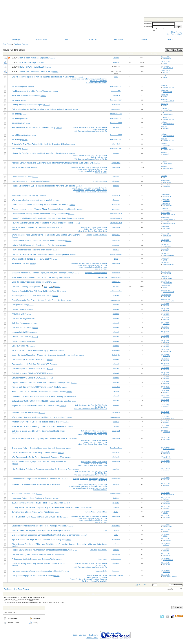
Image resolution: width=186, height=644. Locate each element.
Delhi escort (103, 575)
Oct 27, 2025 (165, 395)
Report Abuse (92, 638)
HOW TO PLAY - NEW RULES (32, 67)
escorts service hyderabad (79, 486)
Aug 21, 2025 (165, 493)
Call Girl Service (81, 405)
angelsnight (167, 187)
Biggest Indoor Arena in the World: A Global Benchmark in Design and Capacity (44, 209)
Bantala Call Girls (19, 309)
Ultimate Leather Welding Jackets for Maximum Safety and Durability (40, 214)
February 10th (165, 213)
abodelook (116, 200)
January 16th (165, 258)
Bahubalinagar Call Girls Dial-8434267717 (29, 369)
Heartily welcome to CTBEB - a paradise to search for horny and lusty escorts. (44, 186)
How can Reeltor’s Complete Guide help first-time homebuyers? (38, 530)
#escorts (91, 480)
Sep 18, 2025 (165, 447)
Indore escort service (100, 167)
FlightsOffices (116, 163)
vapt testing (17, 149)
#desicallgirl (84, 479)
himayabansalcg (168, 168)
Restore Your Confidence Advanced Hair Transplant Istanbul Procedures (41, 550)
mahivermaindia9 (116, 254)
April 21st (164, 134)
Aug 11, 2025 (165, 563)
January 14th (165, 263)
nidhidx (116, 77)
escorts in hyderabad (100, 484)
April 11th (164, 166)
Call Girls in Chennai (89, 581)
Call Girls (91, 127)
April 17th (164, 162)
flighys (116, 259)
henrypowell (167, 59)
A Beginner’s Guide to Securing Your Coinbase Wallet (34, 559)
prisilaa (116, 535)
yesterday (164, 76)
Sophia (165, 287)
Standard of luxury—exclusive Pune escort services (33, 484)
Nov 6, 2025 (165, 327)
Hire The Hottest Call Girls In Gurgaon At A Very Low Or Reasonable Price (42, 469)
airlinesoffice (116, 539)
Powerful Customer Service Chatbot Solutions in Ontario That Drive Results (43, 223)
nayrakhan (116, 469)
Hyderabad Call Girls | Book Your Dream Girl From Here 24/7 (37, 479)
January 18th (165, 249)
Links (67, 39)
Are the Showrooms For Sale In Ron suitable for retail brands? (37, 422)
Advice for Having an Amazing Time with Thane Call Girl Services (38, 564)
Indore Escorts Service (21, 167)
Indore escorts (76, 167)
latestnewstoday (101, 571)
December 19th (166, 272)
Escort (78, 192)
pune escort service (100, 490)
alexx (164, 177)
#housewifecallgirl (101, 480)
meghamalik (116, 235)
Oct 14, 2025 (165, 421)
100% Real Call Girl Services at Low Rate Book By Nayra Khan (38, 503)
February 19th (165, 194)
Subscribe (177, 607)
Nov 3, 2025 (165, 368)
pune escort (103, 488)
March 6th (164, 176)
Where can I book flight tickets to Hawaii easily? (31, 259)
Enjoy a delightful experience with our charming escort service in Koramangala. (44, 77)
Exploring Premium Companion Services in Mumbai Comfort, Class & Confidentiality (46, 535)
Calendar (93, 39)
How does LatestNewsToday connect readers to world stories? (37, 571)
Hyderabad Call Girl (80, 155)
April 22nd (164, 122)
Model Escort (92, 192)
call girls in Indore (101, 171)
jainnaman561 (116, 91)
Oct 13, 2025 (165, 425)
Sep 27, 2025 (165, 437)
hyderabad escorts (85, 484)
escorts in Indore (101, 173)
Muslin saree (103, 277)
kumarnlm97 (116, 240)
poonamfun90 (116, 109)
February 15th (165, 204)
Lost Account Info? (175, 34)
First (45, 287)
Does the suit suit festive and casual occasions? (31, 282)
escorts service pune (91, 488)
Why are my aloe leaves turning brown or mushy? (32, 200)
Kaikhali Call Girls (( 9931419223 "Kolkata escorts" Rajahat (36, 387)
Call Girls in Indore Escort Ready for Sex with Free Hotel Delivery (38, 431)
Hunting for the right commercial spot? (27, 105)
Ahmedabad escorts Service (97, 577)
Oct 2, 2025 (165, 430)
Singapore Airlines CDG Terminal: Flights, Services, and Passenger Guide (42, 273)
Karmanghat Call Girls (21, 332)
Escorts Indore (102, 229)
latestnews (116, 571)
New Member (177, 32)
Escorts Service (78, 188)
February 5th (165, 234)
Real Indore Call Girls (21, 264)
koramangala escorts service (97, 79)
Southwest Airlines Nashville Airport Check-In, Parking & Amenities (39, 526)
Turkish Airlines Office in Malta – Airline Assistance (32, 512)
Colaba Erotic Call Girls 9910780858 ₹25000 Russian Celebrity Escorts (41, 396)
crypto (105, 559)
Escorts (84, 192)
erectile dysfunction (100, 181)
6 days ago (164, 90)
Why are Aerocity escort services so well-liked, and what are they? (39, 417)
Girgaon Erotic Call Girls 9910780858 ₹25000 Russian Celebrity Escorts (41, 383)
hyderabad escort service (98, 486)
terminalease (116, 273)
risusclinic (116, 550)
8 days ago (164, 99)
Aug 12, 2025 (165, 558)
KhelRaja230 (116, 95)
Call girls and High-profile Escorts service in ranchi (32, 576)
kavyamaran (116, 245)
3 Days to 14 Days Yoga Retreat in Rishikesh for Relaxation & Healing (40, 144)
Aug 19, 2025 (165, 516)
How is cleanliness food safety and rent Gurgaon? (32, 250)
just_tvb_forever (168, 68)
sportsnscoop (116, 204)
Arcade (144, 39)
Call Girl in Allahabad (100, 129)
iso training (16, 114)
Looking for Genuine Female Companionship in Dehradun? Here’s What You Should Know (49, 507)
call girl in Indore (101, 169)
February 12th (165, 208)
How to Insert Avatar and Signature (34, 58)
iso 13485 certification (21, 135)
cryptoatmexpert (116, 559)
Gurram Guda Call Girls (21, 337)
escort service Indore (86, 171)
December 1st (165, 290)
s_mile (165, 63)
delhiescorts (103, 235)
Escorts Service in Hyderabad (81, 579)
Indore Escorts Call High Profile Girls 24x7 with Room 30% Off (37, 227)
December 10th (166, 281)
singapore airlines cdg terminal (96, 273)
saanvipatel (116, 167)
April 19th (164, 143)
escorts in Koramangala (99, 81)
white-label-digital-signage (98, 544)
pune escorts (78, 488)
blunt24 (116, 512)
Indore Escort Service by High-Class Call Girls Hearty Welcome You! (40, 462)
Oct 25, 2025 (165, 404)
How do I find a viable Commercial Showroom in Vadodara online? (39, 392)
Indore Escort (86, 227)
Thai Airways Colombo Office (24, 494)
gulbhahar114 (116, 277)
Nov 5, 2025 (165, 340)
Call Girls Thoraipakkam (22, 328)
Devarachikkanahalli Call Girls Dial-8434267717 (31, 364)
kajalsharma (116, 350)
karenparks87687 (116, 86)
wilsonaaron (116, 181)
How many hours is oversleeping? (26, 195)
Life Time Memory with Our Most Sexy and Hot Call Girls (35, 554)
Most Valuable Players (29, 62)
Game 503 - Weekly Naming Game (26, 287)
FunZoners (119, 39)
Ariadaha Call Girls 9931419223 (25, 413)
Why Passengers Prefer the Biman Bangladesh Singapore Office (38, 457)
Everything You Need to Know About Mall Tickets (32, 296)
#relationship (93, 479)
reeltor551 (116, 250)
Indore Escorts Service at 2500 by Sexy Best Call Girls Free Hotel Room (41, 438)
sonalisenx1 (116, 554)
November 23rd (166, 295)
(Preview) (52, 58)
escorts (95, 235)
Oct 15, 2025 (165, 416)
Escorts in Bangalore (100, 579)
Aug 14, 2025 (165, 553)
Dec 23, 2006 (165, 61)
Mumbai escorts (92, 575)
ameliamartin (116, 195)
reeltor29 (116, 391)
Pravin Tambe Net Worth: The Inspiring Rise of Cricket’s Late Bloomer (40, 205)
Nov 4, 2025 (165, 359)
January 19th (165, 244)
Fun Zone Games (21, 44)
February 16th (165, 199)
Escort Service (89, 188)
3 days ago (164, 85)
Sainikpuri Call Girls (20, 341)
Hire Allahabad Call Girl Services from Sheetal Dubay (34, 128)
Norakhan (166, 470)
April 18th (164, 152)
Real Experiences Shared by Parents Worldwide (31, 91)
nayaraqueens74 (116, 300)
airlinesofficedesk (116, 494)
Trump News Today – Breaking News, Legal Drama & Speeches (38, 448)
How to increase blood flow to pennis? (27, 181)
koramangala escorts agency (97, 83)
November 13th (166, 299)
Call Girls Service (101, 127)
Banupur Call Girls (19, 305)
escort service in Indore (86, 169)
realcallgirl (116, 127)
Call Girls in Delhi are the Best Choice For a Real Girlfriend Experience (41, 254)
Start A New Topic (174, 50)
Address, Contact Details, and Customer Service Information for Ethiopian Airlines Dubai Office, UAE (53, 163)
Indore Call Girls (90, 229)
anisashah (116, 305)
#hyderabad (103, 479)
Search (170, 39)
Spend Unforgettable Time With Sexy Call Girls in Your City (36, 291)
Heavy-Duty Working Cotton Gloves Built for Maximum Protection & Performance (45, 218)
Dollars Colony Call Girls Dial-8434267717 (29, 360)
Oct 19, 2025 (165, 412)
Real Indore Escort (100, 231)
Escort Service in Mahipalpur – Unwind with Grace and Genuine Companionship (44, 355)
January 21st (165, 240)
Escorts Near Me (101, 188)
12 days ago (165, 117)
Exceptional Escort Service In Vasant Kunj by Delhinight (35, 350)
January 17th (165, 253)
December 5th (165, 286)
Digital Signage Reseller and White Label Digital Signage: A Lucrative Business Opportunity (49, 544)
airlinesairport (116, 526)
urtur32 (165, 96)
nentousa (116, 544)
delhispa (116, 186)
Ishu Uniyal (116, 144)
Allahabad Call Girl (80, 127)
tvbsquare (116, 58)
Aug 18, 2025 (165, 525)
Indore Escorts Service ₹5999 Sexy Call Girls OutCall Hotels (36, 517)
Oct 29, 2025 (165, 381)
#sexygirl (76, 479)
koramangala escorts (78, 79)
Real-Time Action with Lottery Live (26, 96)
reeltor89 (116, 530)
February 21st (165, 185)
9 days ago (164, 104)
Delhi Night (116, 355)
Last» (144, 585)
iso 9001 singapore (20, 86)
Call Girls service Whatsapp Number (88, 131)
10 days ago (165, 108)
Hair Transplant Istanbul (99, 550)
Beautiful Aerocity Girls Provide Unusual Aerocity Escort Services (38, 300)
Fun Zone (7, 44)
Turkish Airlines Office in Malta (96, 512)
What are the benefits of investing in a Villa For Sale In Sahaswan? (39, 426)
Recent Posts (42, 39)
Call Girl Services (101, 407)
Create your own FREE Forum (85, 635)
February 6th (165, 226)
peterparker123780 (116, 214)
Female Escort (90, 190)
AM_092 (165, 72)
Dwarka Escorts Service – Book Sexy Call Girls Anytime (35, 453)
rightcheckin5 (116, 457)
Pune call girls (102, 581)
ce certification (18, 123)
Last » (51, 287)
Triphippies (116, 295)
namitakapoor (116, 479)
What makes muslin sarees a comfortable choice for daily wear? (38, 277)
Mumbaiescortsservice (116, 575)
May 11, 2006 (165, 71)
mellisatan (116, 507)
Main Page (16, 39)
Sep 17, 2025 (165, 452)
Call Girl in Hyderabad (99, 157)
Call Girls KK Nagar (20, 318)
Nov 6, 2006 (165, 66)
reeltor (105, 530)
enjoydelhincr (116, 452)
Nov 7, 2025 (165, 318)
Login (178, 27)
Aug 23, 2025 (165, 468)
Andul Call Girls (18, 314)
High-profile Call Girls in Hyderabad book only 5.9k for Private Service (40, 153)
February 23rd (165, 57)
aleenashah (116, 387)
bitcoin (100, 559)
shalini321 (116, 498)
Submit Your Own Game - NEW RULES (36, 72)
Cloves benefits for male (22, 177)
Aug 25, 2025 (165, 456)
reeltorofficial (116, 105)
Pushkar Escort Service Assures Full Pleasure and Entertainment (38, 241)
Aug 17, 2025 (165, 549)
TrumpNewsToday (116, 448)
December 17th (166, 276)
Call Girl (104, 131)
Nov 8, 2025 (165, 304)
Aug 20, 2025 (165, 506)
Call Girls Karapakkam (21, 323)
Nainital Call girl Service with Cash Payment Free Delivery (35, 245)
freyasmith (116, 177)
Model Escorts (102, 192)
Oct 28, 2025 (165, 386)
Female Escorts (102, 190)
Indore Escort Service (99, 227)
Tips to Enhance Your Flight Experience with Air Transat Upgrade (38, 540)
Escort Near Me (79, 190)
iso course (16, 100)
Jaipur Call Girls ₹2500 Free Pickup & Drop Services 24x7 (35, 406)
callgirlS (89, 235)
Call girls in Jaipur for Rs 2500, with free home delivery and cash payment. (42, 109)
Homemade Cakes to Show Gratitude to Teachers (32, 498)
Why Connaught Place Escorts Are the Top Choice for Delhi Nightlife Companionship (46, 235)
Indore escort (87, 167)
